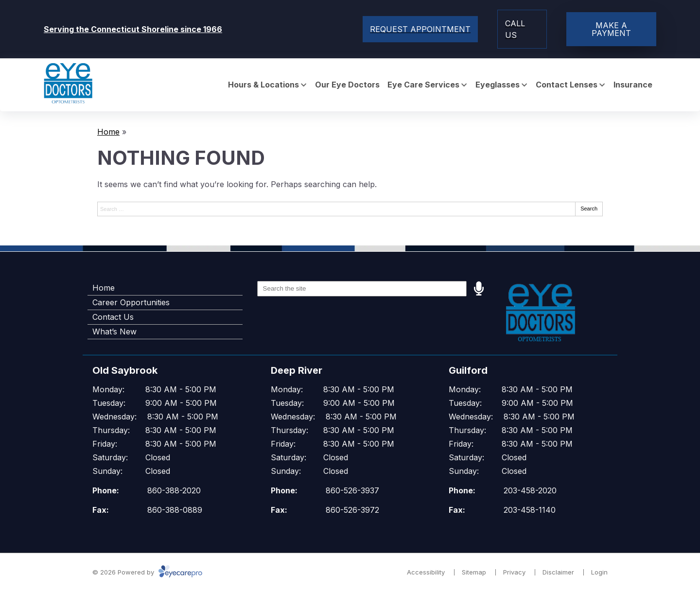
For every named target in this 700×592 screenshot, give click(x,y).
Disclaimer (558, 572)
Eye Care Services (423, 85)
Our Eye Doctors (347, 85)
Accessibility (426, 572)
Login (599, 572)
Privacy (514, 572)
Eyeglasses (498, 85)
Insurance (633, 85)
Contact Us (113, 317)
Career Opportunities (131, 302)
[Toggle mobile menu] (420, 29)
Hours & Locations (263, 85)
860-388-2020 (174, 490)
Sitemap (474, 572)
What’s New (114, 331)
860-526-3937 (352, 490)
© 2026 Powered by (147, 572)
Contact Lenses (567, 85)
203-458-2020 (530, 490)
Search (589, 209)
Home (108, 132)
